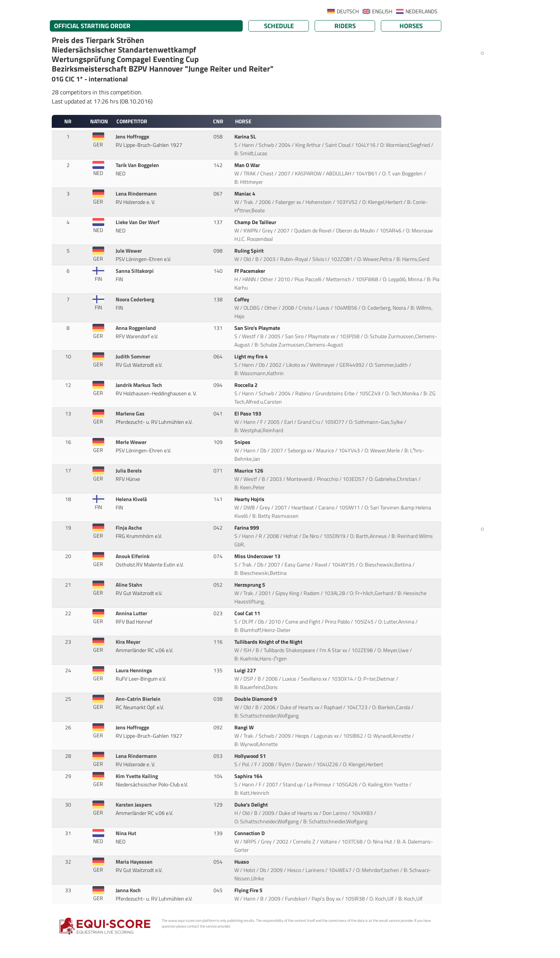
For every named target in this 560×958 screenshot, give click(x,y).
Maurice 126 (249, 471)
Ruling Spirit (250, 251)
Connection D (250, 833)
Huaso (242, 862)
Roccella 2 (247, 385)
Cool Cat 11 (248, 613)
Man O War (248, 165)
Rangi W (245, 727)
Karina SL (246, 137)
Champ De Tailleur (256, 222)
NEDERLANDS (422, 11)
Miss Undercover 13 (258, 556)
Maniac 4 (245, 194)
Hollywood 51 (251, 756)
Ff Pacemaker (250, 271)
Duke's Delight (252, 805)
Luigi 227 (246, 670)
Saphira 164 (249, 776)
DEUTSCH (348, 11)
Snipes (243, 442)
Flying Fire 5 (249, 890)
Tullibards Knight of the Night (269, 642)
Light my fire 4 (252, 356)
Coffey (242, 299)
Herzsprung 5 (250, 585)
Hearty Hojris (250, 499)
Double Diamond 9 (256, 699)
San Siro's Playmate (258, 328)
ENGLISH (382, 11)
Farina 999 (247, 528)
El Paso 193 (248, 414)
